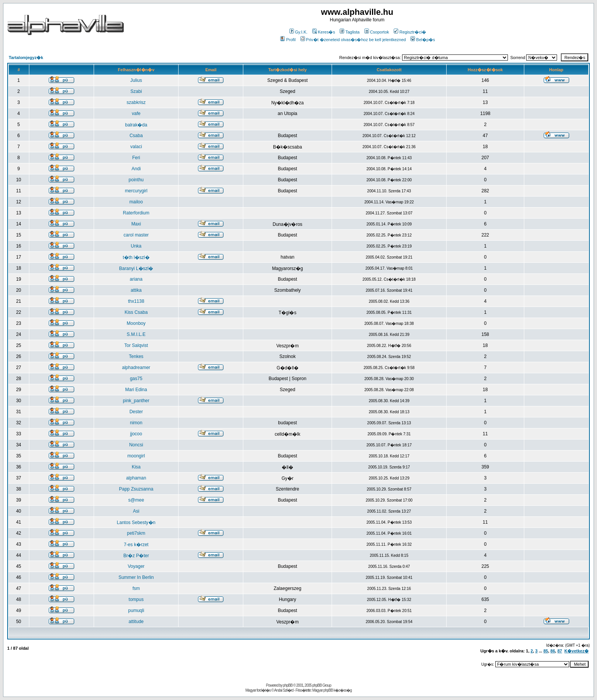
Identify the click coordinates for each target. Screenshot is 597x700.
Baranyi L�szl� (136, 268)
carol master (136, 235)
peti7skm (136, 533)
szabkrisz (136, 102)
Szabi (136, 91)
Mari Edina (136, 390)
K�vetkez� (576, 651)
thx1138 (136, 301)
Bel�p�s (423, 40)
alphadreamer (136, 368)
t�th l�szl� (136, 257)
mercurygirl (136, 191)
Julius (136, 80)
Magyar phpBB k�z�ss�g (332, 690)
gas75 (136, 379)
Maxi (136, 224)
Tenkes (136, 356)
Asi (136, 511)
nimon (136, 423)
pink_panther (136, 401)
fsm (136, 588)
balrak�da (136, 125)
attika (136, 290)
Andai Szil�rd (284, 690)
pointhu (136, 180)
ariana (136, 279)
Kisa (136, 467)
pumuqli (136, 611)
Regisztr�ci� (410, 32)
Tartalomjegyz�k (26, 58)
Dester (136, 412)
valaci (136, 147)
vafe (136, 113)
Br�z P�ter (136, 556)
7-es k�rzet (136, 545)
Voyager (136, 566)
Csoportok (377, 32)
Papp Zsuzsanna (136, 489)
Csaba (136, 136)
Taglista (350, 32)
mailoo (136, 202)
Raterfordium (136, 213)
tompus (136, 599)
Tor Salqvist (136, 345)
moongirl (136, 456)
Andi (136, 169)
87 (560, 651)
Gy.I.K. (298, 32)
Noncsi (136, 445)
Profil (288, 40)
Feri (136, 158)
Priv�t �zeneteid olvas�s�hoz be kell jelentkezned (353, 40)
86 (553, 651)
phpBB (288, 685)
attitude (136, 622)
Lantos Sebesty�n (136, 523)
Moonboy (136, 323)
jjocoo (136, 434)
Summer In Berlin (136, 577)
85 (546, 651)
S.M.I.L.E (136, 334)
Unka (136, 246)
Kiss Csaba (136, 312)
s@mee (136, 500)
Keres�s (324, 32)
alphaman (136, 478)
